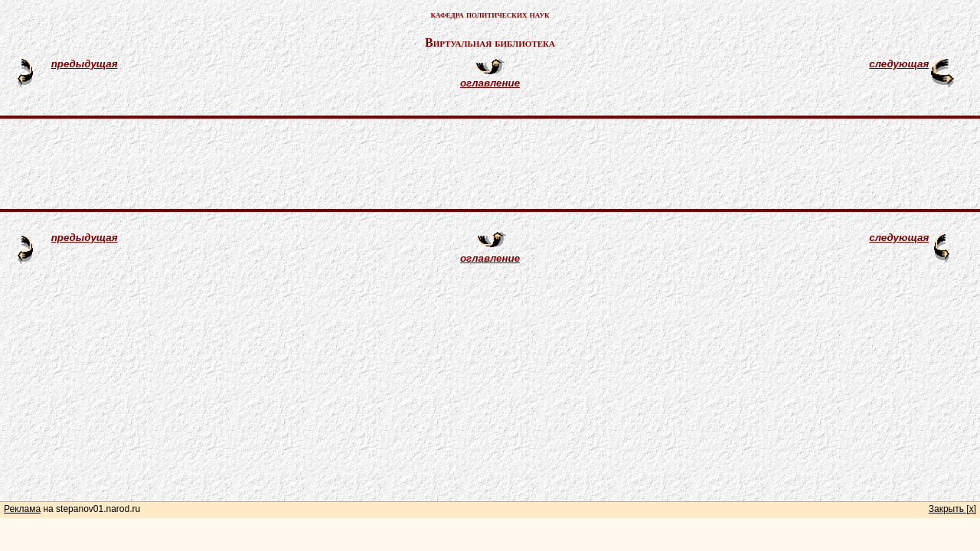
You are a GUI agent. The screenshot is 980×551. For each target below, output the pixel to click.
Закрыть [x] (952, 509)
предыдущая (85, 64)
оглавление (490, 83)
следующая (899, 64)
